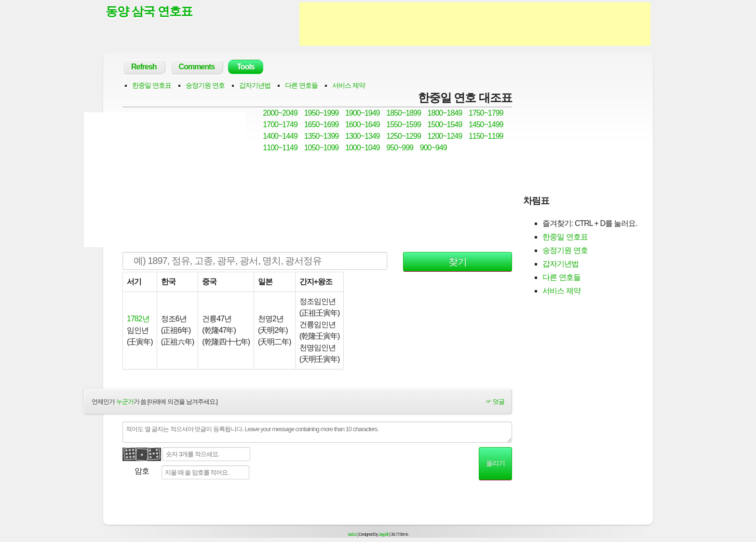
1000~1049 (363, 148)
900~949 (433, 148)
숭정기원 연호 (205, 85)
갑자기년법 (255, 85)
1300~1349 (363, 136)
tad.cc (352, 534)
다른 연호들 (301, 85)
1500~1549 (445, 125)
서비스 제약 (349, 85)
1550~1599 (404, 125)
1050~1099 (322, 148)
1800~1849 (445, 113)
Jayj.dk (384, 534)
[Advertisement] (475, 24)
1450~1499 (486, 125)
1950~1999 (322, 113)
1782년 (138, 319)
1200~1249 (445, 136)
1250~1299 (404, 136)
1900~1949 (363, 113)
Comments (197, 67)
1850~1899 (404, 113)
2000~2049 (280, 113)
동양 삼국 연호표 (149, 11)
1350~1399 (322, 136)
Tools (245, 67)
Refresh (144, 67)
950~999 (400, 148)
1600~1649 (363, 125)
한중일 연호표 (152, 85)
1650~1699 (322, 125)
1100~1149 (280, 148)
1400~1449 (280, 136)
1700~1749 (280, 125)
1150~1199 (486, 136)
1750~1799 (486, 113)
